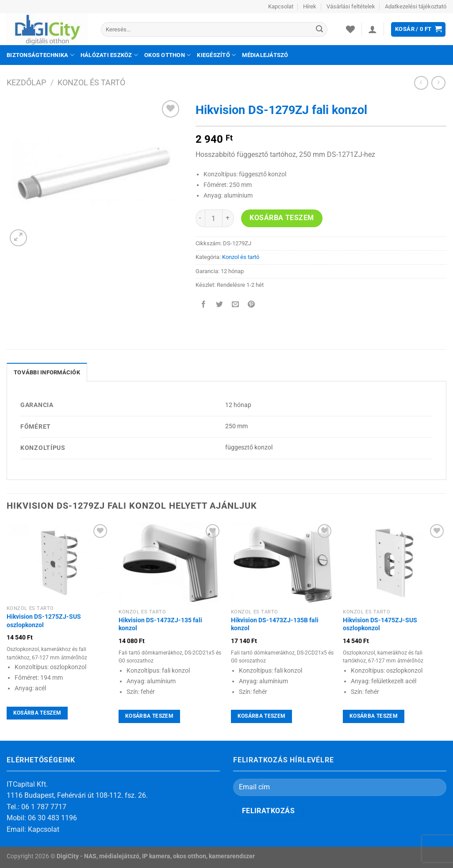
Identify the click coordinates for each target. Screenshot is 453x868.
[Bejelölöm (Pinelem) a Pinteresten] (251, 305)
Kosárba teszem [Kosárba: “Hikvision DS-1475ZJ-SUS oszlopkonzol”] (374, 716)
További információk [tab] (47, 372)
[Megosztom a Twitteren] (219, 305)
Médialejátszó (265, 55)
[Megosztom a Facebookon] (203, 305)
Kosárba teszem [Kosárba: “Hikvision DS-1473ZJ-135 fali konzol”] (149, 716)
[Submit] (319, 30)
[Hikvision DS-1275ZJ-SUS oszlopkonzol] (58, 562)
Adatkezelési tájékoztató (416, 6)
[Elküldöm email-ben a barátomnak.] (235, 305)
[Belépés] (372, 29)
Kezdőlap (26, 82)
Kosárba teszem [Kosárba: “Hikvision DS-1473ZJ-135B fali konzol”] (262, 716)
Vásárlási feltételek (351, 6)
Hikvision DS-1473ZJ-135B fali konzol (275, 624)
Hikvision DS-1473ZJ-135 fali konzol (160, 624)
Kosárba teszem (282, 218)
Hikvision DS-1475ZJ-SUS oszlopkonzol (380, 624)
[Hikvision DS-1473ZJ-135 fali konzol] (170, 563)
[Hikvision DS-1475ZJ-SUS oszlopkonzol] (395, 563)
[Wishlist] (350, 29)
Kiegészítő (216, 55)
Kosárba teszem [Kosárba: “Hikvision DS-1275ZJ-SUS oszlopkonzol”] (37, 713)
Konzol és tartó (91, 82)
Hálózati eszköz (109, 55)
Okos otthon (167, 55)
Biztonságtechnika (40, 55)
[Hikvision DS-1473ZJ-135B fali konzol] (283, 563)
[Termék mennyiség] (214, 218)
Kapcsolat (281, 6)
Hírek (310, 6)
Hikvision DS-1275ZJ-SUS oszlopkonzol (44, 621)
